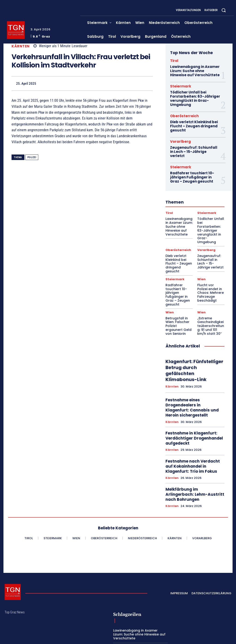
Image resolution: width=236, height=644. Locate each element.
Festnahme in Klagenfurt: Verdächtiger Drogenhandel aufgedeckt (192, 391)
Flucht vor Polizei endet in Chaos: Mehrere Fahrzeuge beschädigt (211, 264)
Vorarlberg (180, 139)
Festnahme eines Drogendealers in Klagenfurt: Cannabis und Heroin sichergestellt (193, 363)
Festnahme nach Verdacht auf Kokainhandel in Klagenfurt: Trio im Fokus (194, 417)
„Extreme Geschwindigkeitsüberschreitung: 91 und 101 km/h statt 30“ (211, 292)
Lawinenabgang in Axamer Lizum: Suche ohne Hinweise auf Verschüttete (195, 70)
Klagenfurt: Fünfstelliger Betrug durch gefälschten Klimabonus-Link (192, 331)
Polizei (32, 157)
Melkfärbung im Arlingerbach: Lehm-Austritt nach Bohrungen (195, 441)
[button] (224, 10)
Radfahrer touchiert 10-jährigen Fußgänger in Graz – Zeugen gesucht (194, 169)
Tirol (174, 61)
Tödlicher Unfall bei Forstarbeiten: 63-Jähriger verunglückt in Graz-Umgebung (194, 97)
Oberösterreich (184, 114)
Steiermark (181, 86)
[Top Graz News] (16, 30)
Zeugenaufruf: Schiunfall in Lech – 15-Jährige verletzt (194, 147)
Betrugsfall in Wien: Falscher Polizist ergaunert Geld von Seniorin (178, 290)
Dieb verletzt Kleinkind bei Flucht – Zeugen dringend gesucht (193, 124)
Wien (201, 254)
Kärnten (21, 46)
